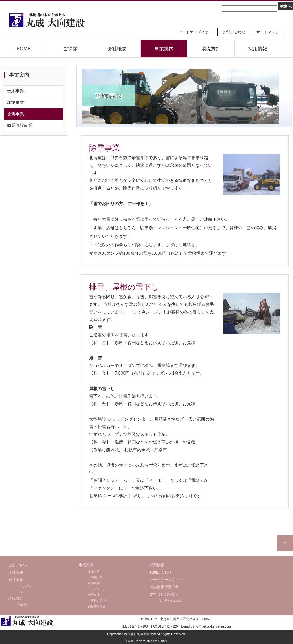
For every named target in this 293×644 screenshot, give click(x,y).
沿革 (20, 592)
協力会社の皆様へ (164, 594)
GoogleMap (25, 586)
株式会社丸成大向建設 (140, 634)
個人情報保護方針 (164, 587)
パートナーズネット (195, 32)
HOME (24, 49)
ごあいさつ (18, 565)
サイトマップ (267, 32)
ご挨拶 (70, 49)
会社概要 (117, 49)
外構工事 (95, 577)
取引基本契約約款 (170, 601)
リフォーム (97, 589)
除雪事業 (15, 114)
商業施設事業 (20, 125)
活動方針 (23, 605)
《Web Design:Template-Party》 (146, 641)
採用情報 (258, 49)
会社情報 (16, 573)
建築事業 (15, 103)
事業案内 (164, 49)
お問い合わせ (234, 32)
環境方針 (211, 49)
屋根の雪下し (98, 601)
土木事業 (15, 91)
